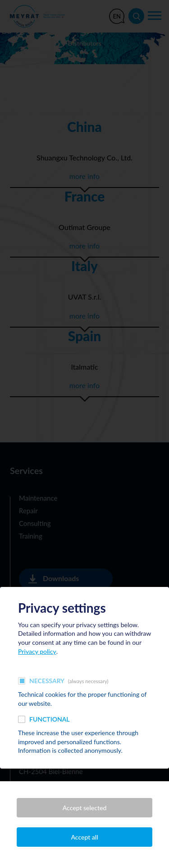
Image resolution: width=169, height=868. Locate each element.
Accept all (85, 837)
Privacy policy (37, 651)
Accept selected (85, 808)
